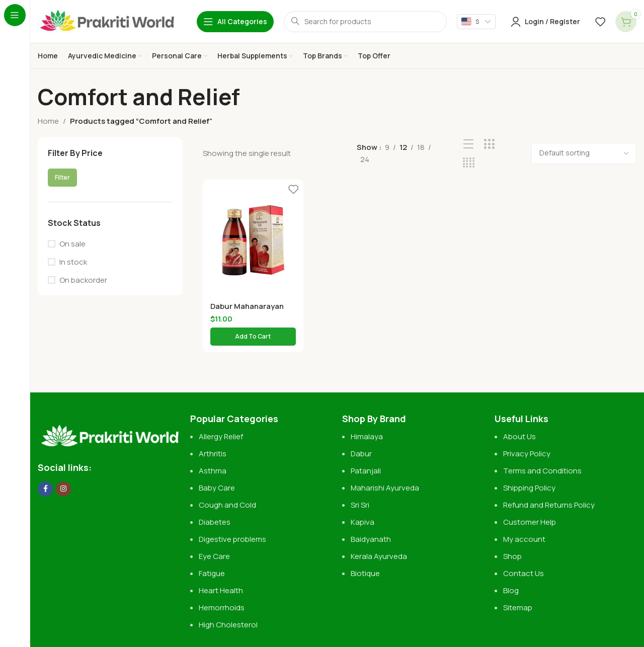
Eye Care (214, 556)
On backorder (83, 280)
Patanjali (366, 471)
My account (524, 539)
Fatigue (212, 573)
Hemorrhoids (222, 608)
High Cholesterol (228, 625)
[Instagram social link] (63, 489)
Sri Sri (360, 505)
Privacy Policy (527, 454)
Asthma (213, 471)
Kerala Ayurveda (379, 556)
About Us (519, 436)
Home (48, 121)
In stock (73, 262)
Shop (512, 556)
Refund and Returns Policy (549, 505)
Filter (62, 177)
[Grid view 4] (469, 163)
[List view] (469, 144)
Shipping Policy (529, 488)
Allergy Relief (221, 436)
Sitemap (518, 608)
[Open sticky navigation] (235, 22)
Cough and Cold (227, 505)
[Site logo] (107, 21)
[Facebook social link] (45, 489)
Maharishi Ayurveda (385, 488)
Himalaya (367, 436)
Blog (511, 590)
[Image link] (109, 431)
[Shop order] (584, 153)
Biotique (366, 573)
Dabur (361, 454)
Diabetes (215, 522)
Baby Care (217, 488)
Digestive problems (232, 539)
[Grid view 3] (489, 144)
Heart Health (221, 590)
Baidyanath (371, 539)
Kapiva (363, 522)
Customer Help (530, 522)
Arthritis (213, 454)
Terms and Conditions (542, 471)
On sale (72, 244)
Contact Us (524, 573)
